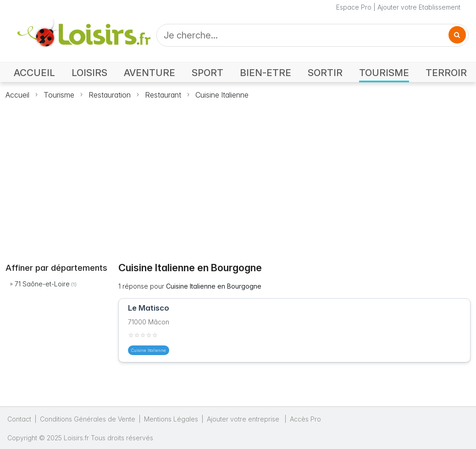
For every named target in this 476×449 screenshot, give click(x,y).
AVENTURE (149, 73)
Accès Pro (305, 419)
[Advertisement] (238, 175)
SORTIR (325, 73)
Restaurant (163, 95)
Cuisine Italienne (222, 95)
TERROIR (446, 73)
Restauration (110, 95)
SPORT (208, 73)
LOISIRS (89, 73)
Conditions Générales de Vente (88, 419)
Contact (19, 419)
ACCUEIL (34, 73)
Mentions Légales (171, 419)
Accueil (17, 95)
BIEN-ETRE (266, 73)
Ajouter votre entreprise (244, 419)
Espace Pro (354, 7)
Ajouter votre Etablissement (419, 7)
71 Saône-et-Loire (42, 284)
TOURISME (384, 73)
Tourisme (59, 95)
